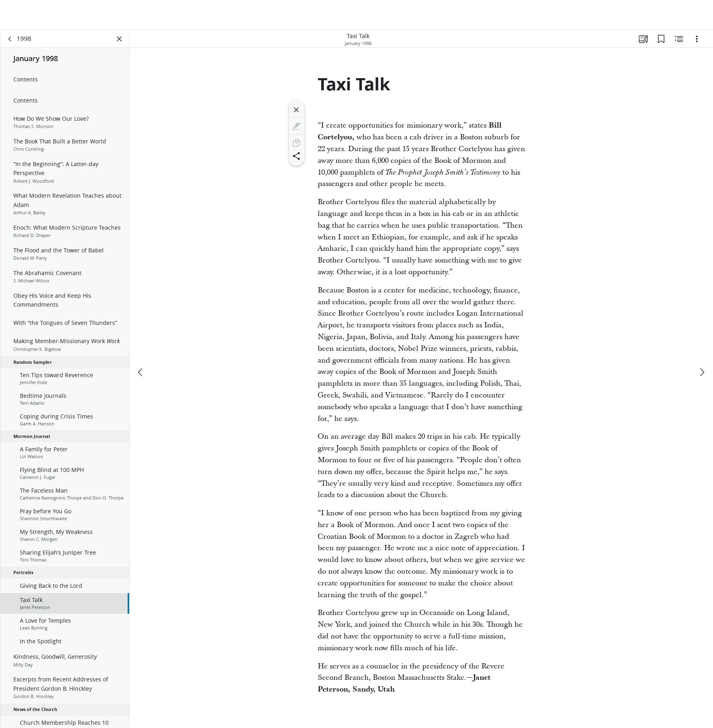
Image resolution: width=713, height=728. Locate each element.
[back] (10, 39)
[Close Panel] (120, 39)
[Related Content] (679, 39)
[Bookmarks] (661, 39)
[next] (702, 372)
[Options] (697, 39)
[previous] (141, 372)
